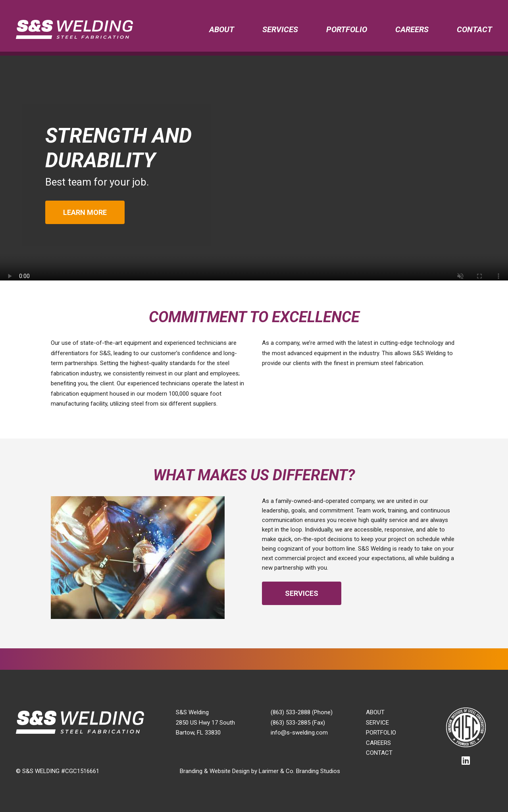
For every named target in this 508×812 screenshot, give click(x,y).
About (222, 29)
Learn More (85, 212)
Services (280, 29)
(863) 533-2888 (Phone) (302, 712)
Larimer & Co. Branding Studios (299, 771)
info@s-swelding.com (299, 733)
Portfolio (347, 29)
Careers (412, 29)
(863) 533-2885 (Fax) (298, 723)
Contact (474, 29)
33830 (213, 733)
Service (377, 723)
